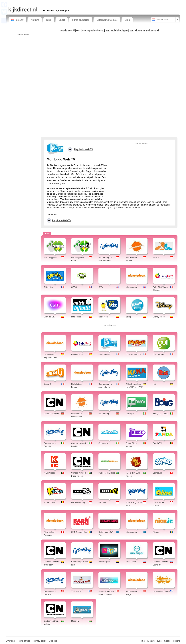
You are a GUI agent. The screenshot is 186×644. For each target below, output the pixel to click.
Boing (128, 317)
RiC (155, 384)
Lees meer (52, 214)
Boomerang (104, 414)
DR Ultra (102, 502)
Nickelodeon (131, 287)
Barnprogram (104, 562)
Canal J (47, 384)
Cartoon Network (51, 414)
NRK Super (131, 562)
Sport (62, 20)
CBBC (74, 287)
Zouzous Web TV (133, 354)
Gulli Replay (158, 354)
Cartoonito (103, 443)
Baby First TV (77, 354)
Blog (127, 20)
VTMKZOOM (50, 502)
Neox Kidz (103, 317)
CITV (101, 287)
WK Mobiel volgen (117, 31)
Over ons (10, 641)
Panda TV (157, 443)
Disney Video (159, 317)
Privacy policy (40, 641)
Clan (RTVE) (50, 317)
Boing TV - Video (160, 414)
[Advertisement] (51, 3)
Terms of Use (24, 641)
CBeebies (48, 287)
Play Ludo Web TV (62, 220)
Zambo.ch (157, 473)
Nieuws (35, 20)
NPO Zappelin (50, 257)
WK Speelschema (93, 31)
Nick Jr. (156, 257)
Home (142, 641)
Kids (49, 20)
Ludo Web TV (105, 354)
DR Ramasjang (78, 502)
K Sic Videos (50, 473)
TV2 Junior (76, 591)
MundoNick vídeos (107, 473)
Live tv (17, 20)
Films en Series (81, 20)
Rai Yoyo (130, 414)
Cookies (53, 641)
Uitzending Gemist (107, 20)
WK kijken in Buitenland (144, 31)
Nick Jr (156, 532)
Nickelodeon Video (161, 591)
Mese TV (75, 621)
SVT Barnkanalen (79, 532)
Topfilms (176, 641)
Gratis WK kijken (70, 31)
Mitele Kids (76, 317)
